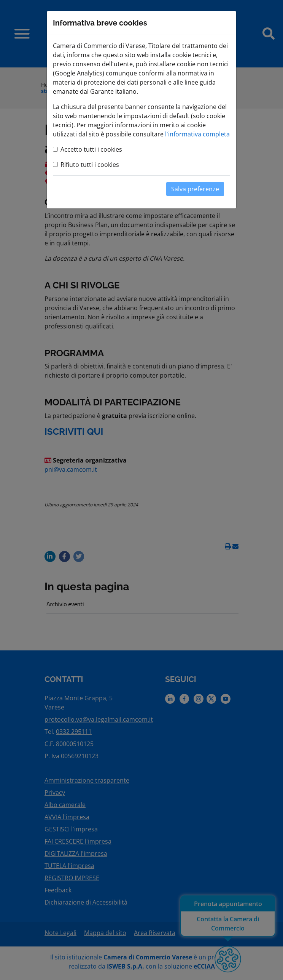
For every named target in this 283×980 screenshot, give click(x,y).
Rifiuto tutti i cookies (90, 165)
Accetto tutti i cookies (91, 149)
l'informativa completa (197, 134)
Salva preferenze (195, 189)
